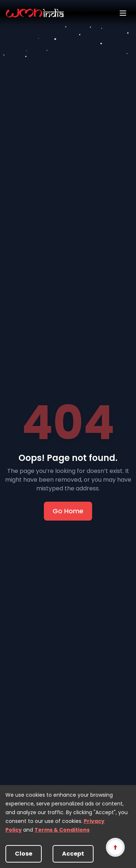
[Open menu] (123, 13)
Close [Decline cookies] (24, 854)
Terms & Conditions (62, 830)
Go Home (68, 511)
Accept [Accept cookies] (73, 854)
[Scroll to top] (115, 847)
